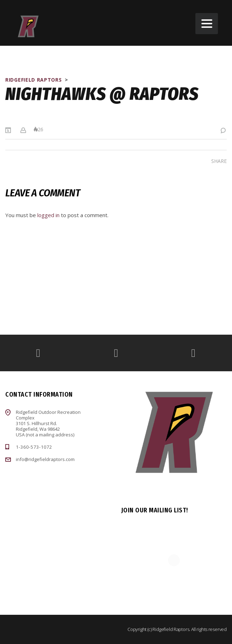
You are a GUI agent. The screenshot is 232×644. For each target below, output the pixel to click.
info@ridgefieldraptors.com (45, 459)
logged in (48, 215)
